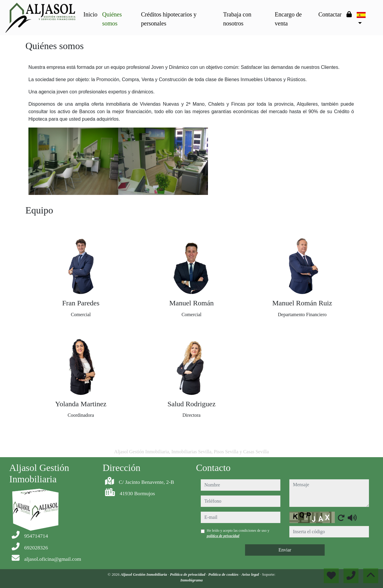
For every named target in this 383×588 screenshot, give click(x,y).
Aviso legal (251, 574)
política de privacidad (223, 536)
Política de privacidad (188, 574)
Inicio (91, 14)
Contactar (330, 14)
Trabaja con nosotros (237, 19)
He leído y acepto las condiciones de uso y (238, 533)
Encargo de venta (288, 19)
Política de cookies (224, 574)
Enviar (285, 550)
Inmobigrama (192, 580)
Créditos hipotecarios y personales (169, 19)
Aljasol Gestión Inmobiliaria (144, 574)
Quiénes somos (112, 19)
